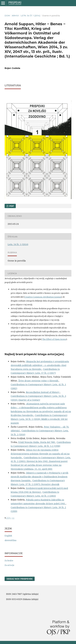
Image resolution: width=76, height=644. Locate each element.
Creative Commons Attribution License (43, 297)
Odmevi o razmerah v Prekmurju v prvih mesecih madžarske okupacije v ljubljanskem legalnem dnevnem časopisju (40, 477)
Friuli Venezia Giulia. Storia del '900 (37, 442)
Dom (7, 16)
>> (13, 518)
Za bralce (9, 560)
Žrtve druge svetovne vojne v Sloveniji (39, 381)
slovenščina (10, 540)
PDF (11, 206)
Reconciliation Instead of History (43, 392)
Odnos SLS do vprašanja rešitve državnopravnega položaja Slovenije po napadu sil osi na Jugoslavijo (40, 454)
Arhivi (15, 16)
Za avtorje (9, 565)
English (8, 536)
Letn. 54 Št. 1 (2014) (30, 16)
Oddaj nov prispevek (20, 579)
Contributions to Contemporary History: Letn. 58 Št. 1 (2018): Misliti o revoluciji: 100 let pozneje (39, 419)
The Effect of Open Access (54, 339)
